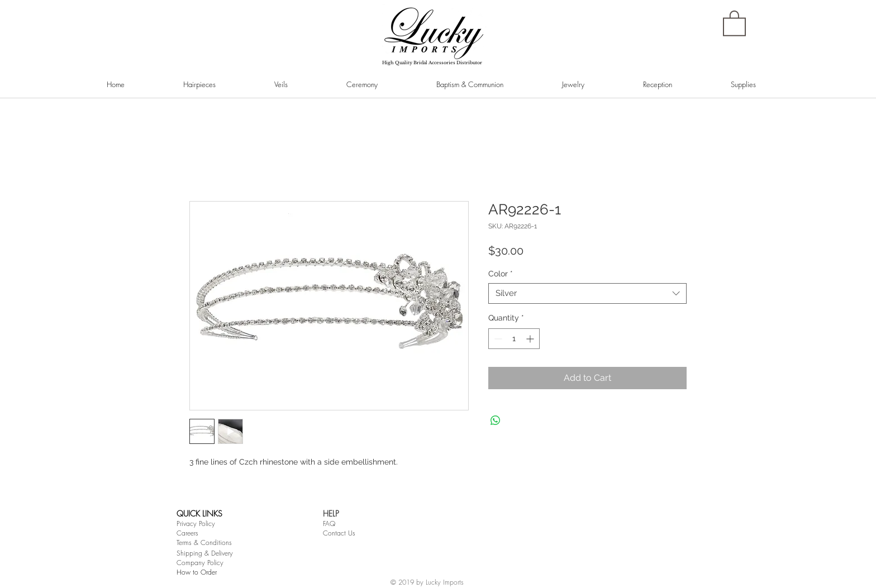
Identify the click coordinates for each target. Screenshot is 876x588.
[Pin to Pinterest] (205, 119)
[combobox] (587, 294)
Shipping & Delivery (205, 553)
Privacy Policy (196, 524)
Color (501, 274)
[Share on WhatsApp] (496, 420)
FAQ (329, 524)
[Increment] (531, 339)
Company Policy (200, 563)
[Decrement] (497, 339)
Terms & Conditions (204, 542)
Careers (187, 533)
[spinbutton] (514, 339)
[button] (734, 23)
